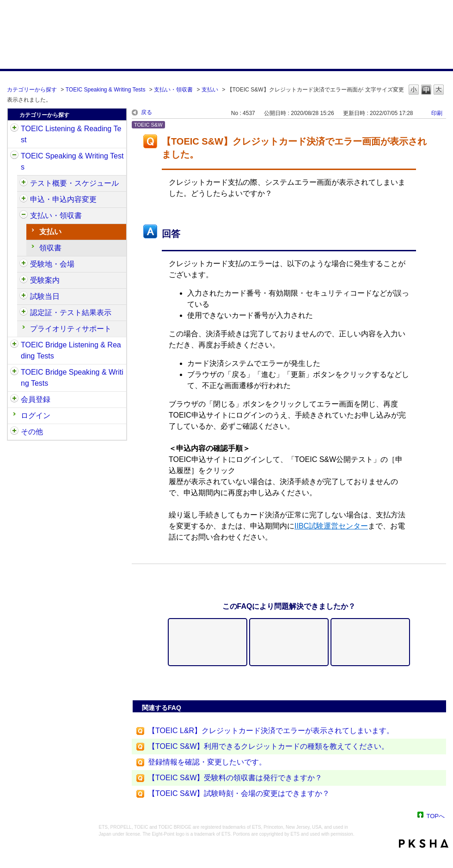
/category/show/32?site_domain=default (14, 156)
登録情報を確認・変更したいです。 (207, 762)
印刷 (437, 113)
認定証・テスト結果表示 (71, 313)
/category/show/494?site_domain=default (24, 297)
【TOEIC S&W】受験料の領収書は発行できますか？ (235, 778)
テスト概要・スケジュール (74, 183)
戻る (147, 112)
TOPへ (436, 816)
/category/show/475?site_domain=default (24, 200)
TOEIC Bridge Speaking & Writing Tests (72, 378)
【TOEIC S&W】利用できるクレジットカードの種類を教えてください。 (269, 746)
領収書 (50, 248)
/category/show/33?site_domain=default (14, 345)
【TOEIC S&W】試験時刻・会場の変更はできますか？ (239, 793)
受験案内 (45, 280)
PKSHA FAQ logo (424, 844)
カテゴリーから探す (32, 90)
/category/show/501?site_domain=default (24, 313)
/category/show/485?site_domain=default (24, 216)
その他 (32, 432)
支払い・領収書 (173, 90)
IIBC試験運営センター (331, 526)
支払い (210, 90)
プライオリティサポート (71, 329)
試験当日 (45, 296)
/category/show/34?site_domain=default (14, 372)
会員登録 (36, 399)
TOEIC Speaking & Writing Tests (106, 90)
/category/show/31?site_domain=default (14, 129)
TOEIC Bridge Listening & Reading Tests (71, 350)
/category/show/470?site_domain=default (24, 183)
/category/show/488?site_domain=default (24, 264)
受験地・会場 (52, 264)
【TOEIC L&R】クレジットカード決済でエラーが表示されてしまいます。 (271, 731)
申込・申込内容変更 (63, 199)
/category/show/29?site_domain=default (14, 400)
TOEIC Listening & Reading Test (71, 134)
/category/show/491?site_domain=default (24, 280)
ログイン (36, 416)
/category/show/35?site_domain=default (14, 432)
